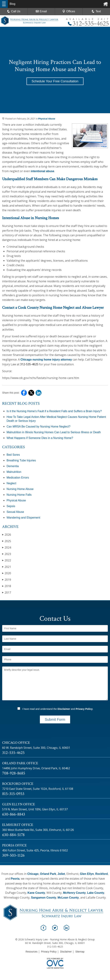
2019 (7, 580)
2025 (7, 541)
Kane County (36, 893)
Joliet (61, 874)
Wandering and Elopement (23, 518)
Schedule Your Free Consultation (55, 81)
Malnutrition (14, 472)
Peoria (15, 879)
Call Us (14, 11)
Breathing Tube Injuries (21, 460)
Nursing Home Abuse (20, 489)
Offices (69, 11)
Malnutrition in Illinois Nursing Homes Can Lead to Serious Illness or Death (54, 432)
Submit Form (55, 719)
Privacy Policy (84, 709)
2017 (7, 592)
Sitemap (80, 952)
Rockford (101, 874)
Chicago (33, 874)
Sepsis (11, 506)
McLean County (68, 898)
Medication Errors (18, 478)
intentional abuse (43, 171)
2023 (7, 554)
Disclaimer (64, 709)
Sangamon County (44, 898)
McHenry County (74, 893)
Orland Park (48, 874)
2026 (7, 535)
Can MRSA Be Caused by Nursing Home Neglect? (38, 427)
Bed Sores (13, 455)
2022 (7, 560)
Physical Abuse (47, 119)
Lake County (96, 893)
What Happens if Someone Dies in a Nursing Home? (40, 438)
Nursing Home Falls (19, 495)
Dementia (13, 466)
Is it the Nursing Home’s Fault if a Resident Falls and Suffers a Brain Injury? (54, 411)
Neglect (11, 483)
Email (41, 11)
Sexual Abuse (15, 512)
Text (98, 11)
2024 (7, 547)
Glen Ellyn (87, 874)
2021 (7, 567)
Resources (32, 952)
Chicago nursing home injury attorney (46, 360)
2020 (7, 573)
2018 (7, 586)
